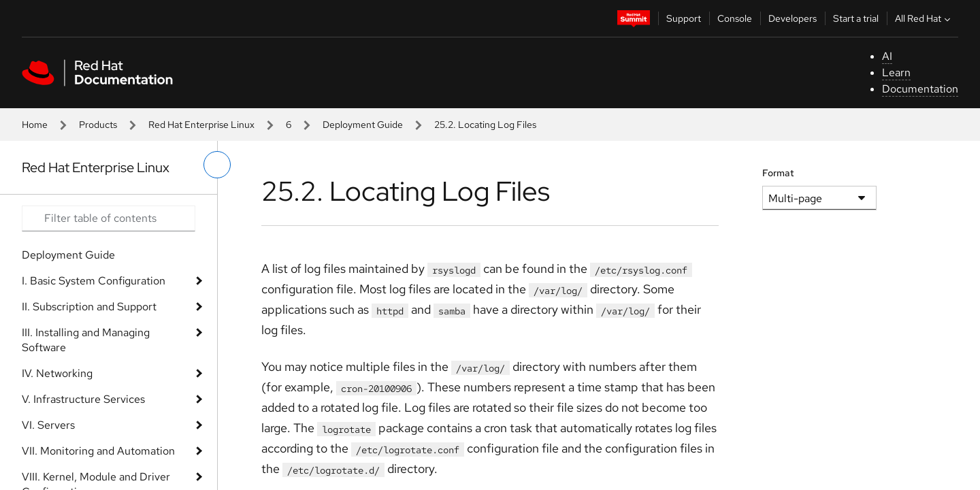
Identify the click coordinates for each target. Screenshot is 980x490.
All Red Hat (924, 18)
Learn (896, 72)
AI (887, 56)
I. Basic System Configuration (94, 281)
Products (98, 125)
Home (35, 125)
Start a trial (856, 18)
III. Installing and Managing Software (86, 340)
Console (735, 18)
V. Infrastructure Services (83, 399)
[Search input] (109, 218)
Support (684, 18)
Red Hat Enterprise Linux (201, 125)
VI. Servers (48, 425)
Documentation (920, 89)
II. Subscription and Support (89, 307)
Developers (793, 18)
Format (778, 173)
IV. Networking (57, 373)
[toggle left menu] (217, 165)
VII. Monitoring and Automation (98, 451)
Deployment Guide (363, 125)
